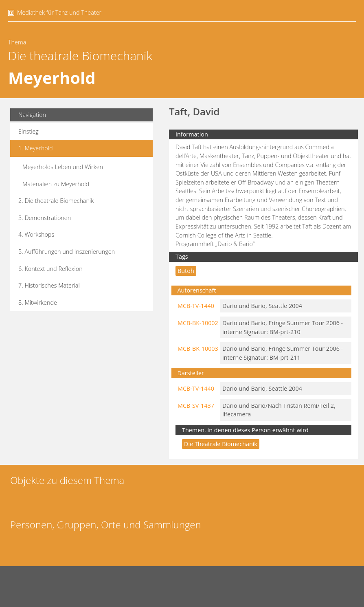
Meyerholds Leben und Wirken (63, 167)
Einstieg (29, 131)
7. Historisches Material (49, 285)
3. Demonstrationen (45, 218)
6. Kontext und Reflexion (50, 269)
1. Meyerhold (36, 148)
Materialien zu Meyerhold (56, 184)
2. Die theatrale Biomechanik (56, 201)
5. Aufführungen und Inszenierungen (67, 252)
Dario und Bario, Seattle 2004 (262, 306)
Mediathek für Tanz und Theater (59, 12)
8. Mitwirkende (38, 302)
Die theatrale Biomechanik (80, 56)
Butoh (186, 271)
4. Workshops (36, 234)
